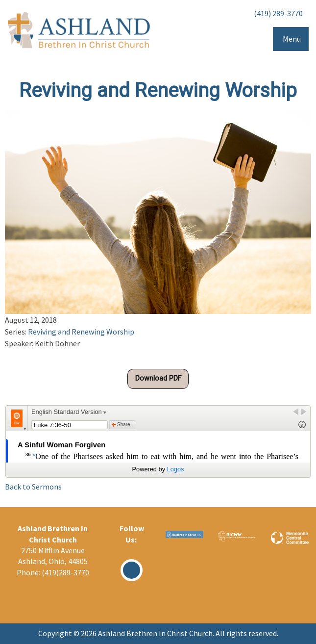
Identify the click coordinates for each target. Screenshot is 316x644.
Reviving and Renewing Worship (81, 332)
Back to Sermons (33, 487)
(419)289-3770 (65, 572)
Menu (292, 39)
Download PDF (158, 378)
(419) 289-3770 (278, 13)
